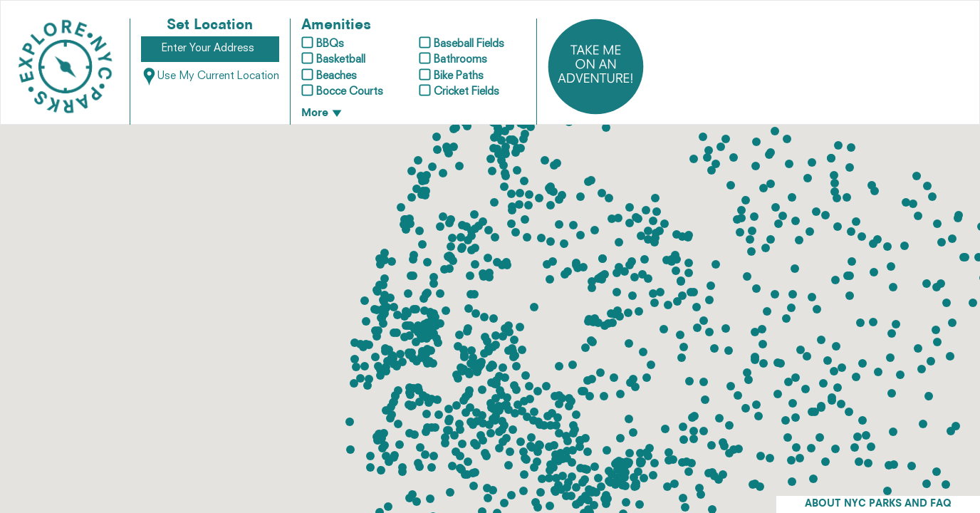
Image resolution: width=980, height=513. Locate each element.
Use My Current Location (210, 77)
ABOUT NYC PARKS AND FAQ (878, 504)
